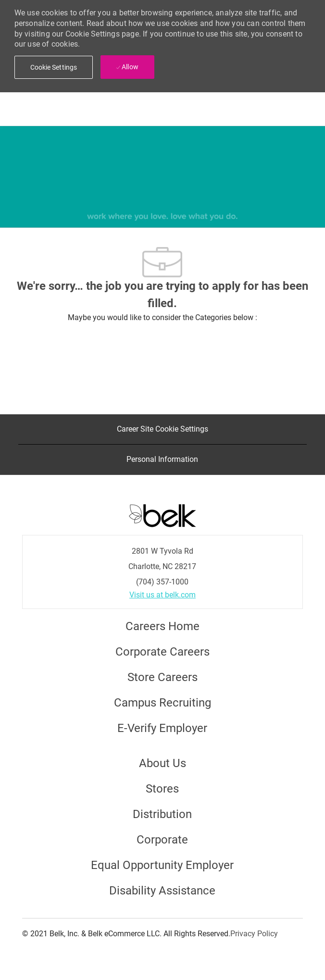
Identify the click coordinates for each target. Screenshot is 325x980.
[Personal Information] (162, 459)
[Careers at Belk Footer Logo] (162, 515)
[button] (54, 67)
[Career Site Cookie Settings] (162, 429)
